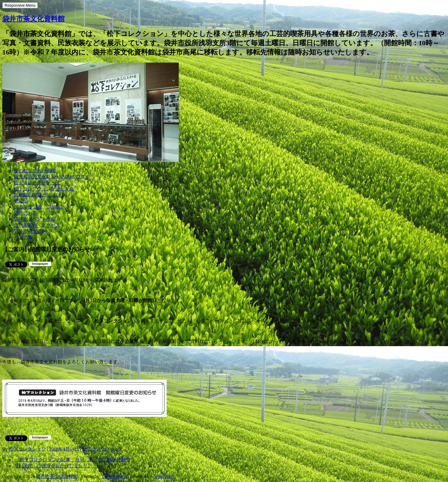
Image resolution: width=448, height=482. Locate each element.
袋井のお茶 (25, 213)
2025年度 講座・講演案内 (40, 207)
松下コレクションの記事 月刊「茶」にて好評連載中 (72, 460)
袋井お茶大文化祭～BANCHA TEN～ (52, 177)
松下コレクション (27, 449)
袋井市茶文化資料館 (33, 19)
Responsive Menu (20, 5)
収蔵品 (21, 201)
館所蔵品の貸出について (39, 195)
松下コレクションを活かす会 (44, 189)
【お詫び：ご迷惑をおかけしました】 (56, 466)
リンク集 (23, 237)
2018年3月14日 (64, 449)
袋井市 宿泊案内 (31, 231)
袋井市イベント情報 (35, 219)
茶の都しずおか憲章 (35, 171)
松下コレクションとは (37, 183)
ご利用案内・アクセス (37, 225)
